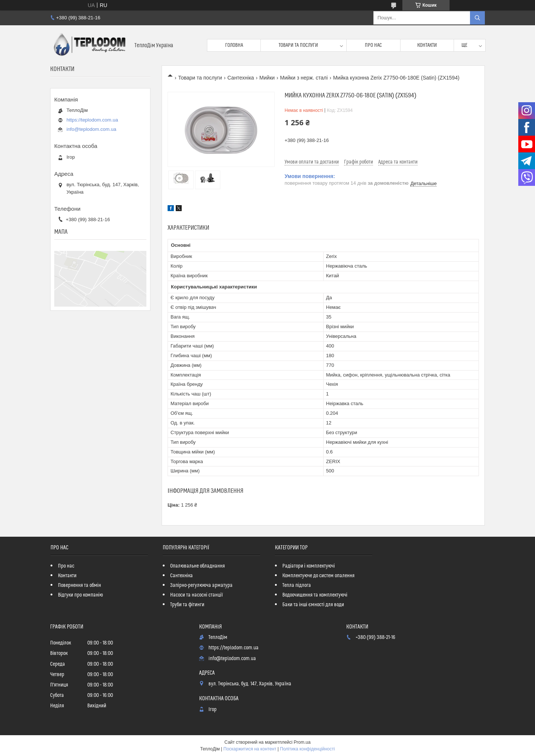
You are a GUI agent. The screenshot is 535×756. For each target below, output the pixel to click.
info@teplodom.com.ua (91, 129)
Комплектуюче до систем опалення (318, 576)
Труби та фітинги (187, 605)
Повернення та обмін (80, 585)
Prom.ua (302, 742)
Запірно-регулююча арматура (201, 585)
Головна (234, 45)
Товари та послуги (298, 45)
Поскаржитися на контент (250, 749)
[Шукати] (477, 18)
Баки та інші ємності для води (313, 605)
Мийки (267, 78)
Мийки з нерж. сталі (304, 78)
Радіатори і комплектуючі (309, 566)
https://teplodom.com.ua (92, 120)
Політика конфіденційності (308, 749)
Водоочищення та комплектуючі (315, 595)
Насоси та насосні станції (197, 595)
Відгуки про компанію (80, 595)
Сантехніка (241, 78)
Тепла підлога (297, 585)
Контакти (427, 45)
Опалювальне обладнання (197, 566)
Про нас (373, 45)
